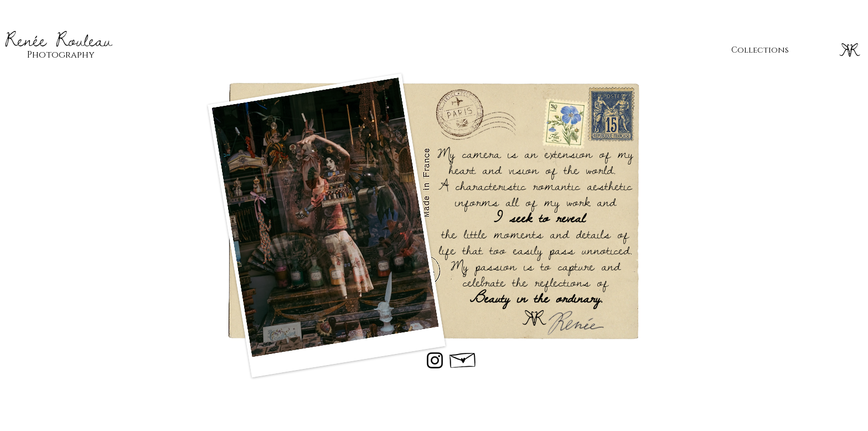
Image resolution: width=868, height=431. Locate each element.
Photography (61, 55)
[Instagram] (435, 360)
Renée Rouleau (58, 39)
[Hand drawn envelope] (463, 358)
